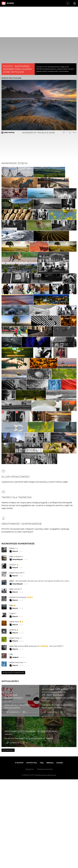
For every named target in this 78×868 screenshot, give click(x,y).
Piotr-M (15, 688)
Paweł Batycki (18, 696)
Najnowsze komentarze (18, 680)
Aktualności (10, 817)
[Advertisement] (39, 22)
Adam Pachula (9, 132)
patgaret (15, 794)
